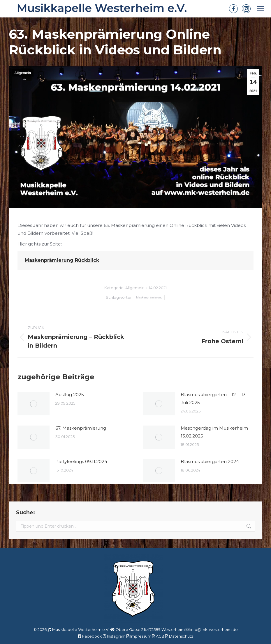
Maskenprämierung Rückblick (62, 260)
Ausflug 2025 (70, 395)
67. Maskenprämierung (81, 428)
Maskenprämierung (149, 297)
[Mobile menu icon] (261, 9)
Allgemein (23, 73)
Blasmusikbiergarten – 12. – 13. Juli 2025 (214, 399)
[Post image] (34, 404)
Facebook (92, 636)
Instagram (116, 636)
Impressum (141, 636)
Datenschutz (181, 636)
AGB (160, 636)
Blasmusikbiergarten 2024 (210, 461)
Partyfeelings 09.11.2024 (81, 461)
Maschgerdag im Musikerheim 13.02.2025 (214, 432)
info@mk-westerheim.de (214, 629)
